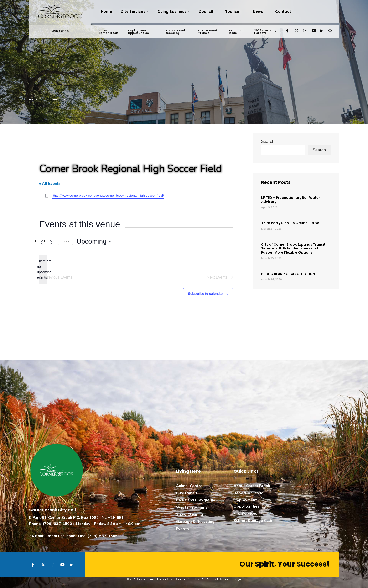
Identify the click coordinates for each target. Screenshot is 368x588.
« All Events (50, 183)
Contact (283, 12)
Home (106, 12)
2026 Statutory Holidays (265, 30)
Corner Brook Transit (208, 30)
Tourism (233, 12)
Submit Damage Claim (254, 521)
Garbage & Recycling (195, 522)
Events (182, 529)
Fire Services (245, 514)
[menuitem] (134, 12)
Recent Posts (276, 182)
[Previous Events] (42, 242)
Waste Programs (192, 507)
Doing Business (172, 12)
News (258, 12)
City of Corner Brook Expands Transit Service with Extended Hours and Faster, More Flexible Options (293, 249)
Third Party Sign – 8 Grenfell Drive (290, 223)
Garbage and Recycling (175, 30)
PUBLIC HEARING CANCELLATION (288, 274)
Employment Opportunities (138, 30)
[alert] (43, 269)
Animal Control (190, 486)
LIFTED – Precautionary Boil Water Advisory (291, 200)
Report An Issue (236, 30)
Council (206, 12)
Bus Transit (187, 493)
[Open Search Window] (330, 29)
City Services (133, 12)
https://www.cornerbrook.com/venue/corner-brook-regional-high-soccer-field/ (108, 196)
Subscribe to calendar (205, 294)
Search (268, 141)
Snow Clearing (189, 514)
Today (65, 241)
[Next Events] (51, 242)
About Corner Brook (108, 30)
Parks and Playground (196, 500)
